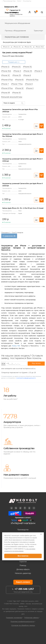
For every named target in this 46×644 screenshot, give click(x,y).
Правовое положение (14, 618)
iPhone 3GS (6, 71)
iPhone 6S (19, 80)
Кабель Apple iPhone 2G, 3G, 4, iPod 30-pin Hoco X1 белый (23, 208)
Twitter (20, 506)
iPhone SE (19, 88)
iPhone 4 (17, 71)
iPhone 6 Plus (7, 80)
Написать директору (23, 573)
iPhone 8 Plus (7, 88)
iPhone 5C (6, 75)
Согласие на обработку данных (23, 625)
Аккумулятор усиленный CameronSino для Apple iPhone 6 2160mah (23, 185)
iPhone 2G (16, 67)
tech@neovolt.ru (29, 369)
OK (29, 506)
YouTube (34, 506)
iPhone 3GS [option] (40, 47)
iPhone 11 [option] (6, 47)
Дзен (25, 506)
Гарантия (23, 562)
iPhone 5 (38, 71)
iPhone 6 (27, 75)
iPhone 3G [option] (28, 47)
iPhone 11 (5, 67)
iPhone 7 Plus (17, 84)
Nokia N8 (16, 346)
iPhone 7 (5, 84)
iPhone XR (6, 93)
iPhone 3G (27, 67)
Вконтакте (16, 506)
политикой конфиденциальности (26, 378)
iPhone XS (16, 93)
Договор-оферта (23, 569)
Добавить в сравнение (36, 126)
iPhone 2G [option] (17, 47)
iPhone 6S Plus (32, 80)
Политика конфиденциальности (22, 622)
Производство (23, 530)
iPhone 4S (28, 71)
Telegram (11, 506)
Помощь (23, 565)
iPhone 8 (29, 84)
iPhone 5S (17, 75)
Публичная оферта (31, 618)
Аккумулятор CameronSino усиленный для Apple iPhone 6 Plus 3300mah (23, 135)
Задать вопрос (23, 582)
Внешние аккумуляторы (12, 97)
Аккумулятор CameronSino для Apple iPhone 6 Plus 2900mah (20, 111)
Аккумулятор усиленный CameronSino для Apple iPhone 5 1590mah (22, 160)
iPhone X (30, 88)
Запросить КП (11, 7)
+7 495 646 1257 (24, 589)
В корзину (42, 126)
